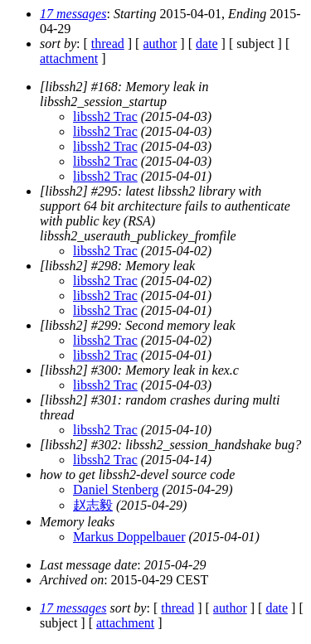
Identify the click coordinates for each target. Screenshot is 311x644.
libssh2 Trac (105, 116)
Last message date (88, 565)
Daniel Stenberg (116, 489)
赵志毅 (93, 505)
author (160, 44)
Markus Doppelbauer (129, 537)
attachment (69, 58)
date (207, 44)
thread (108, 44)
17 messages (73, 14)
